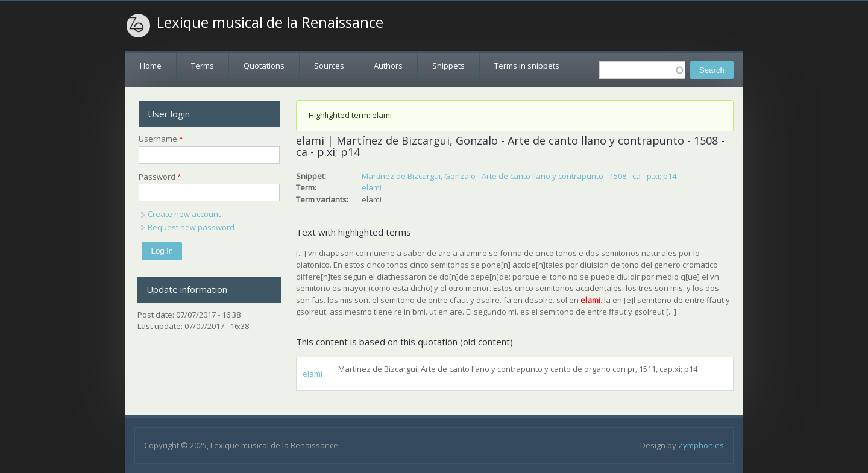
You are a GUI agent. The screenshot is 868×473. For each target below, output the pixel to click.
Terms (203, 66)
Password (160, 177)
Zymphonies (701, 445)
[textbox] (642, 70)
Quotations (264, 66)
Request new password (191, 227)
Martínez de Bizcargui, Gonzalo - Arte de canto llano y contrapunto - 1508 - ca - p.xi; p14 (519, 176)
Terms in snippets (527, 66)
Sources (329, 66)
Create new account (184, 214)
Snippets (448, 66)
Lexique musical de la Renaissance (270, 22)
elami (372, 187)
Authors (388, 66)
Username (161, 139)
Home (151, 66)
